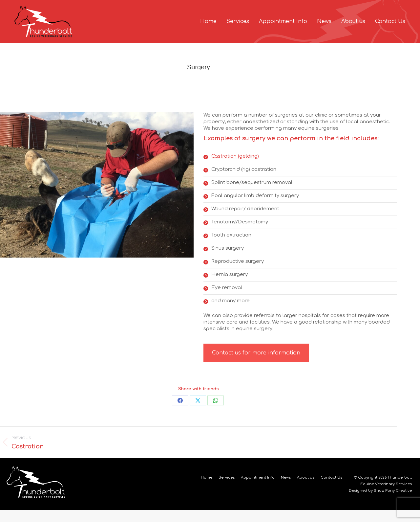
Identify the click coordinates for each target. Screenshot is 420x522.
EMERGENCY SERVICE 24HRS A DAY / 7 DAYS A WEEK (350, 7)
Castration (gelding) (235, 168)
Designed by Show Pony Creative (380, 502)
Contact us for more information (256, 365)
